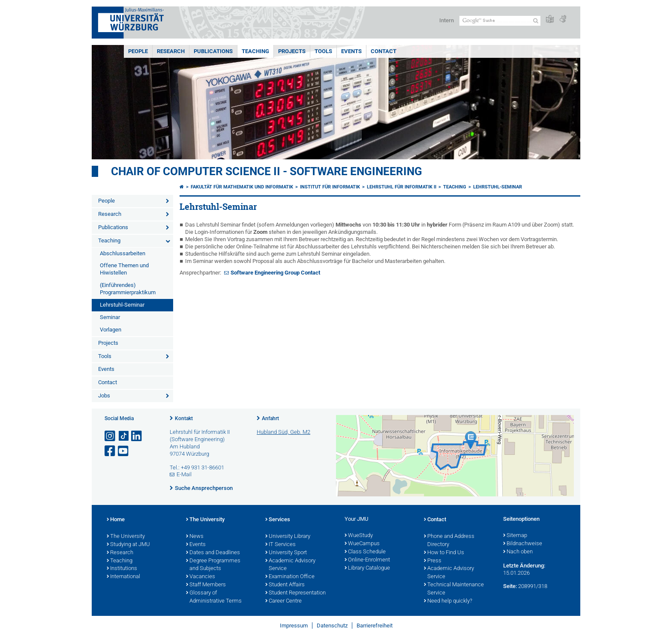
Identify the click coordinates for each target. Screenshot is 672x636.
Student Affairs (285, 585)
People (138, 51)
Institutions (122, 569)
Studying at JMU (128, 545)
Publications (213, 51)
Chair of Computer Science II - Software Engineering (267, 171)
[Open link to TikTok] (124, 436)
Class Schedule (365, 552)
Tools (323, 51)
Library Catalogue (367, 568)
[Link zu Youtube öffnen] (124, 451)
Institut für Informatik (330, 187)
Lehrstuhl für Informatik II (402, 187)
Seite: (510, 586)
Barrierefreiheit (375, 626)
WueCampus (362, 544)
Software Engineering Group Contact (275, 273)
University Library (288, 537)
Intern (447, 20)
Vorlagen (111, 330)
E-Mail (184, 474)
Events (351, 51)
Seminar (110, 317)
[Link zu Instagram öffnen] (111, 436)
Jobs (104, 396)
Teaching (255, 51)
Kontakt (184, 418)
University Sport (286, 553)
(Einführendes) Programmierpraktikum (128, 289)
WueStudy (359, 536)
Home (116, 520)
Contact (384, 51)
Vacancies (201, 577)
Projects (292, 51)
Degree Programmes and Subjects (213, 565)
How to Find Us (444, 553)
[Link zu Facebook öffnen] (111, 451)
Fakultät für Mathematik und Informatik (242, 187)
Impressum (294, 626)
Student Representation (295, 593)
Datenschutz (332, 626)
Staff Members (206, 585)
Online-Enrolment (367, 560)
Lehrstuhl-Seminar (122, 305)
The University (126, 537)
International (123, 577)
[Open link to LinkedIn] (137, 436)
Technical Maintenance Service (454, 589)
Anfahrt (270, 418)
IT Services (280, 545)
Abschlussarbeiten (123, 253)
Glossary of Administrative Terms (214, 597)
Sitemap (515, 536)
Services (278, 520)
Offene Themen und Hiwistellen (124, 269)
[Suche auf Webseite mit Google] (500, 21)
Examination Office (290, 577)
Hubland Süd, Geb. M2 (283, 432)
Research (171, 51)
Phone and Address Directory (449, 541)
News (195, 537)
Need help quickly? (448, 601)
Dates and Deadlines (213, 553)
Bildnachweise (523, 544)
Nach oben (518, 552)
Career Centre (283, 601)
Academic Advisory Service (290, 565)
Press (433, 561)
